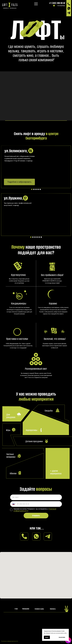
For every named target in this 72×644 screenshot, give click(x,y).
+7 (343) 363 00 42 (57, 3)
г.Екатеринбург (61, 6)
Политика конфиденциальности (10, 641)
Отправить (36, 516)
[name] (36, 497)
